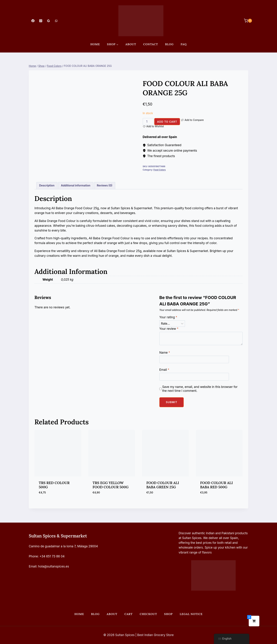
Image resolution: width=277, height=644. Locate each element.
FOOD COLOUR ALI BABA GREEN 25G (163, 485)
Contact (151, 44)
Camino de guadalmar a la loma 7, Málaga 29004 (63, 546)
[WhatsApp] (56, 21)
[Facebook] (33, 21)
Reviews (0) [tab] (105, 185)
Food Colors (160, 170)
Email (164, 370)
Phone (33, 556)
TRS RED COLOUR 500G (54, 485)
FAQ (184, 44)
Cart (128, 614)
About (131, 44)
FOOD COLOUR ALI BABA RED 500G (216, 485)
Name (165, 353)
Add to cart (167, 122)
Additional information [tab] (76, 185)
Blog (169, 44)
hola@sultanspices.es (54, 566)
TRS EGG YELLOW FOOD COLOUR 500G (111, 485)
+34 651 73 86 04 (52, 556)
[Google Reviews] (48, 21)
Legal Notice (191, 614)
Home (95, 44)
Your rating (168, 317)
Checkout (148, 614)
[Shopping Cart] (246, 21)
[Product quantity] (148, 122)
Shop (168, 614)
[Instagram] (41, 21)
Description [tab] (47, 185)
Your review (169, 329)
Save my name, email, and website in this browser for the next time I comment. (200, 389)
